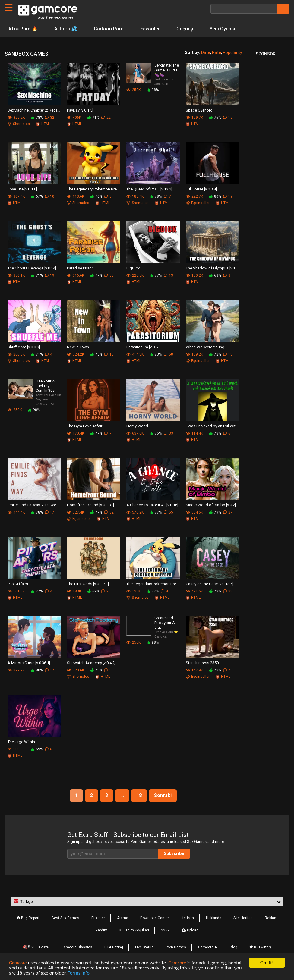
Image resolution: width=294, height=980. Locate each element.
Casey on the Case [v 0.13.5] (210, 584)
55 (168, 512)
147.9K (194, 670)
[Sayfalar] (8, 8)
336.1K (16, 275)
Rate (217, 52)
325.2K (16, 118)
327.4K (76, 512)
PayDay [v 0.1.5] (80, 110)
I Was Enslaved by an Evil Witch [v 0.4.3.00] (212, 426)
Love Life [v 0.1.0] (22, 189)
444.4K (16, 512)
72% (215, 354)
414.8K (135, 354)
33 (109, 275)
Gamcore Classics (77, 947)
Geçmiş (186, 29)
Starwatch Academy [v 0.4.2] (91, 663)
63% (215, 275)
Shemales (19, 124)
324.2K (76, 354)
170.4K (76, 433)
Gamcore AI (208, 947)
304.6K (194, 512)
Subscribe (174, 853)
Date (206, 52)
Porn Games (176, 947)
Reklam (271, 918)
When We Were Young (205, 347)
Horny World (137, 426)
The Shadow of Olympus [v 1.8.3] (212, 268)
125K (133, 591)
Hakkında (214, 918)
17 (50, 512)
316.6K (76, 275)
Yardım (101, 930)
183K (74, 591)
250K (133, 90)
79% (215, 512)
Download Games (155, 918)
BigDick (133, 268)
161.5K (16, 591)
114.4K (194, 433)
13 (168, 275)
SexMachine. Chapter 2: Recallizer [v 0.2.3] (34, 110)
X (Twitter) (260, 947)
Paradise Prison (80, 268)
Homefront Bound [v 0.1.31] (90, 505)
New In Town (78, 347)
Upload (190, 930)
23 (228, 591)
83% (156, 354)
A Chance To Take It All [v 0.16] (152, 505)
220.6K (76, 670)
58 (168, 354)
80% (215, 196)
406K (74, 118)
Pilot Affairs (18, 584)
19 (228, 196)
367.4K (16, 196)
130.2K (194, 275)
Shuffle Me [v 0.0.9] (24, 347)
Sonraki (163, 795)
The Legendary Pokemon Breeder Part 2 (94, 189)
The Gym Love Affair (85, 426)
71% (93, 118)
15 (228, 118)
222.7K (194, 196)
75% (96, 354)
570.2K (135, 512)
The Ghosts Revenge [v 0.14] (32, 268)
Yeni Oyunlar (224, 29)
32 (50, 118)
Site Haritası (243, 918)
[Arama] (244, 9)
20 (106, 591)
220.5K (135, 275)
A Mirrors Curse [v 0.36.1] (29, 663)
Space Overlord (199, 110)
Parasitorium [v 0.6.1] (144, 347)
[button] (147, 902)
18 (139, 795)
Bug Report (28, 918)
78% (37, 118)
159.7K (194, 118)
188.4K (135, 196)
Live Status (144, 947)
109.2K (194, 354)
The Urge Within (21, 742)
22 (106, 118)
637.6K (135, 433)
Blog (234, 947)
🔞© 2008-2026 (36, 947)
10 (50, 196)
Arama (123, 918)
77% (96, 275)
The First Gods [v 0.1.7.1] (88, 584)
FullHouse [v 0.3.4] (201, 189)
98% (153, 90)
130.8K (16, 749)
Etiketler (98, 918)
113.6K (76, 196)
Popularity (232, 52)
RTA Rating (114, 947)
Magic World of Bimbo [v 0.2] (211, 505)
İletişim (188, 918)
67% (37, 196)
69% (93, 591)
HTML (43, 124)
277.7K (16, 670)
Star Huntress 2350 (202, 663)
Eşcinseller (198, 203)
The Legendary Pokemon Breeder (153, 584)
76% (215, 118)
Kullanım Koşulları (134, 930)
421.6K (194, 591)
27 (228, 512)
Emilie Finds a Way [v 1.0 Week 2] (34, 505)
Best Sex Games (65, 918)
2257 (165, 930)
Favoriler (151, 29)
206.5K (16, 354)
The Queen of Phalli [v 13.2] (149, 189)
